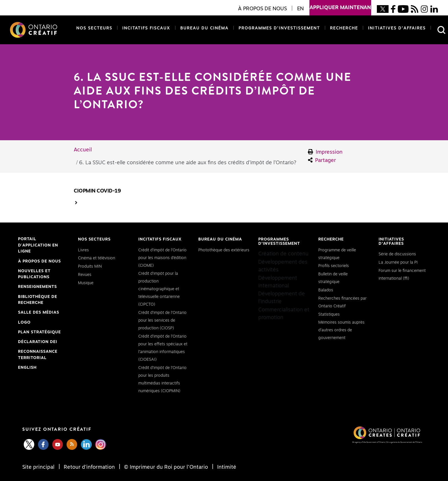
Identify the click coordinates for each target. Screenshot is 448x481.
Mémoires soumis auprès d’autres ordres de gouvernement (341, 330)
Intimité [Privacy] (226, 467)
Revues (85, 275)
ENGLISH (27, 368)
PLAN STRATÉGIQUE (39, 332)
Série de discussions (397, 254)
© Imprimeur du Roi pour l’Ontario (166, 467)
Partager (322, 160)
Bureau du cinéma (203, 28)
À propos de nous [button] (262, 9)
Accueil (83, 150)
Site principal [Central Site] (39, 467)
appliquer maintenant (340, 5)
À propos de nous (39, 261)
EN (300, 9)
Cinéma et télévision (97, 258)
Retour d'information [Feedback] (89, 467)
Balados (326, 290)
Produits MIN (90, 266)
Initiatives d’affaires (397, 28)
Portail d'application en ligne (38, 246)
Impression (325, 152)
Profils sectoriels (334, 266)
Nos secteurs (94, 28)
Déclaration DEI (38, 342)
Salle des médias (39, 312)
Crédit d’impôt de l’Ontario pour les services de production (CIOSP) (162, 320)
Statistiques (329, 314)
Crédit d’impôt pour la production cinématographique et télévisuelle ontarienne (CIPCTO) (159, 289)
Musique (86, 283)
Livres (83, 250)
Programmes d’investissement (279, 28)
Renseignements (37, 287)
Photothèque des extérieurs (224, 250)
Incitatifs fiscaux (146, 28)
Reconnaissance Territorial (38, 355)
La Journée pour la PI (398, 262)
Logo (24, 322)
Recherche (344, 28)
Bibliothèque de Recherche (38, 300)
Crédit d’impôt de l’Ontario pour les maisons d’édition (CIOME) (162, 258)
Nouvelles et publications (34, 274)
